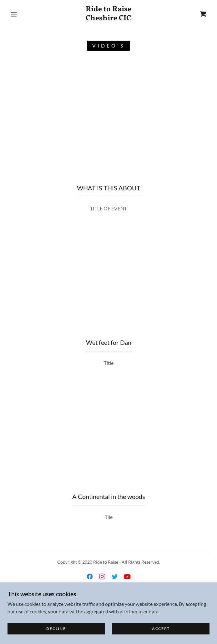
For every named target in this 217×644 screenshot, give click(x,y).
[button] (18, 14)
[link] (109, 14)
